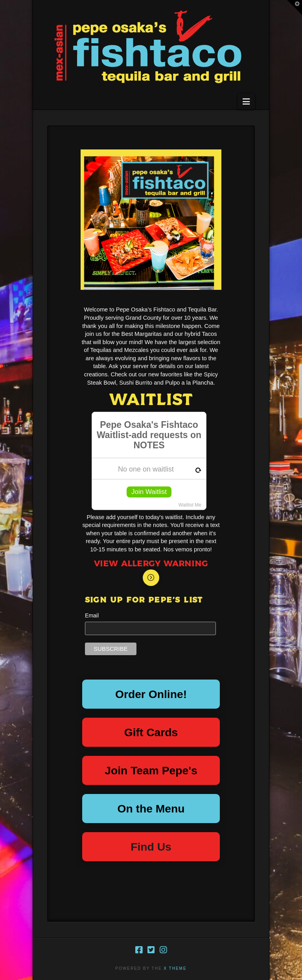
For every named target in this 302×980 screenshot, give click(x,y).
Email (92, 615)
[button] (246, 101)
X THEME (175, 968)
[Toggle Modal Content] (151, 578)
